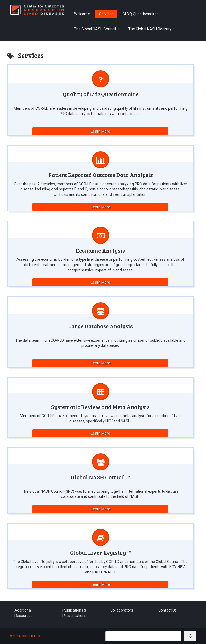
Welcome (82, 14)
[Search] (190, 636)
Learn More (101, 131)
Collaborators (122, 610)
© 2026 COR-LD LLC (25, 636)
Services (106, 14)
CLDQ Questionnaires (141, 14)
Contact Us (168, 610)
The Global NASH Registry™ (151, 29)
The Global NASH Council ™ (97, 29)
